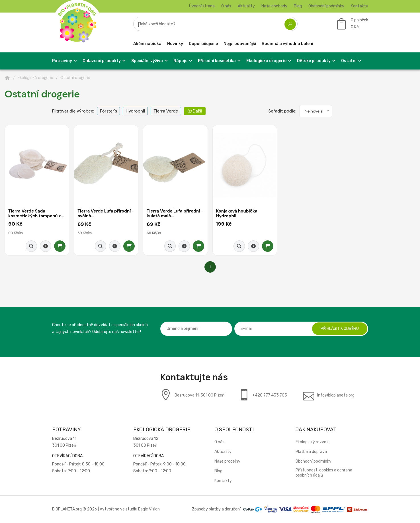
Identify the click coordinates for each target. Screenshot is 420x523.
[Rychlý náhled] (31, 246)
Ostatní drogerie (75, 78)
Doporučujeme (203, 44)
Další (195, 111)
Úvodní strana (202, 6)
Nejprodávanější (240, 44)
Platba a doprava (311, 452)
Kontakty (359, 6)
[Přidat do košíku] (60, 246)
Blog (298, 6)
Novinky (175, 44)
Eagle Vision (149, 509)
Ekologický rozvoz (312, 442)
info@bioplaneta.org (336, 395)
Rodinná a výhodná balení (287, 44)
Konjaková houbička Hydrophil (237, 214)
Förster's (108, 111)
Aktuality (246, 6)
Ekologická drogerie (35, 78)
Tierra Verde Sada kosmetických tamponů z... (36, 214)
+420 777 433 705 (270, 395)
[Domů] (7, 78)
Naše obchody (274, 6)
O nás (226, 6)
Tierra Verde (166, 111)
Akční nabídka (147, 44)
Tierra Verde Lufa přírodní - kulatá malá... (175, 214)
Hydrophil (135, 111)
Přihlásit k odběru (340, 329)
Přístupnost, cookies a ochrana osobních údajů (324, 473)
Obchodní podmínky (326, 6)
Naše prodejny (227, 461)
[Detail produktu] (46, 246)
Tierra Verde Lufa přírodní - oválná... (106, 214)
